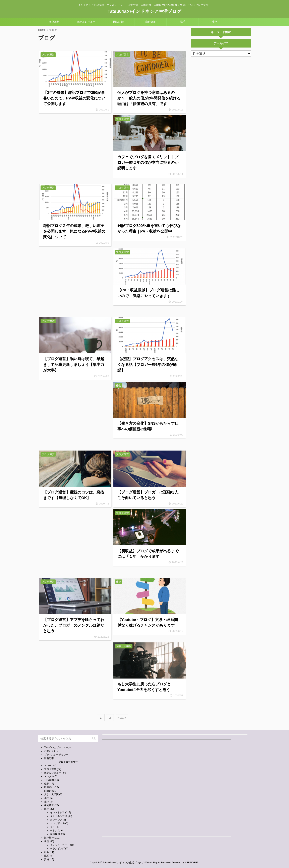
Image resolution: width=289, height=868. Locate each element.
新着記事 (49, 758)
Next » (122, 718)
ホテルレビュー (86, 22)
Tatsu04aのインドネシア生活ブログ (144, 11)
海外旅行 (54, 22)
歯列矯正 (151, 22)
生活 (215, 22)
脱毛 (183, 22)
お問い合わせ (51, 751)
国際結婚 (118, 22)
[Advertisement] (75, 149)
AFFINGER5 (192, 863)
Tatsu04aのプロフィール (57, 747)
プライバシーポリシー (56, 755)
